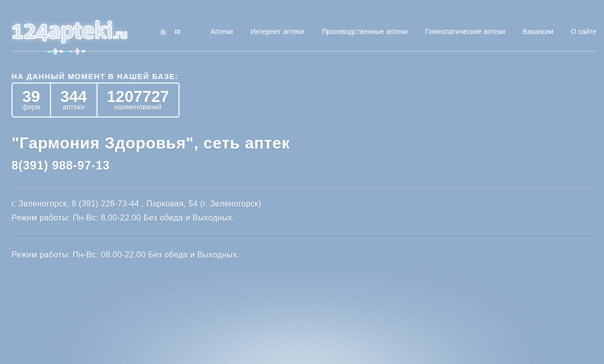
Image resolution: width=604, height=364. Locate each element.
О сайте (584, 31)
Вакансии (538, 31)
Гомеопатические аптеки (465, 31)
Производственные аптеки (365, 31)
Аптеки (222, 31)
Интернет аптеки (277, 31)
